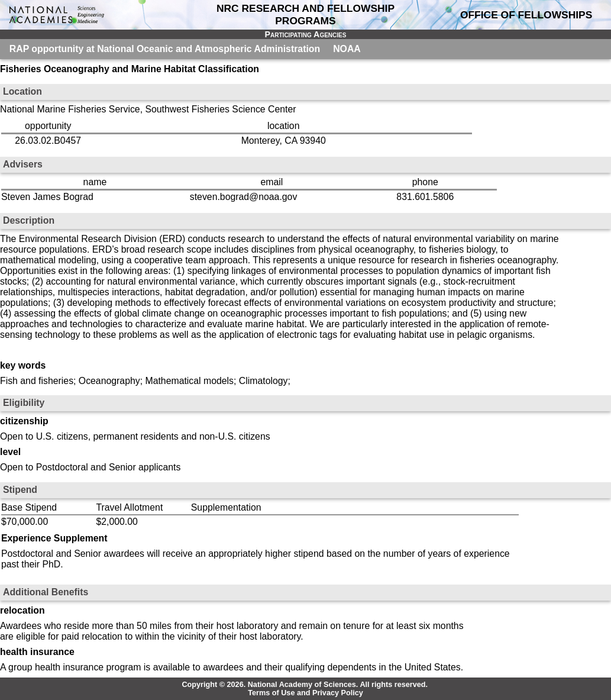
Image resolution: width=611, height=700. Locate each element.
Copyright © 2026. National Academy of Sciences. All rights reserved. (305, 685)
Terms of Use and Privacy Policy (305, 693)
